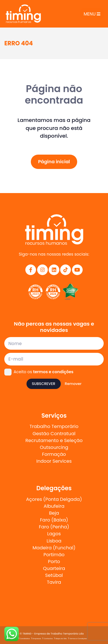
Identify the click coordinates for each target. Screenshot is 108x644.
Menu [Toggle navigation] (92, 14)
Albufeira (54, 506)
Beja (54, 513)
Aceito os (43, 372)
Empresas (37, 639)
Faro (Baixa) (54, 520)
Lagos (54, 534)
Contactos (48, 639)
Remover (73, 384)
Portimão (54, 555)
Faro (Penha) (54, 527)
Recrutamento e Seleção (54, 440)
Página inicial (54, 162)
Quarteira (54, 568)
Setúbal (54, 575)
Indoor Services (54, 461)
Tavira (54, 582)
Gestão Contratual (54, 434)
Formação (54, 454)
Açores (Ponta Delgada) (54, 499)
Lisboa (54, 541)
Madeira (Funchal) (54, 548)
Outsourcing (54, 447)
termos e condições (53, 372)
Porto (54, 562)
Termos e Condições (78, 639)
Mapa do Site (61, 639)
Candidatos (25, 639)
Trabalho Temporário (54, 426)
